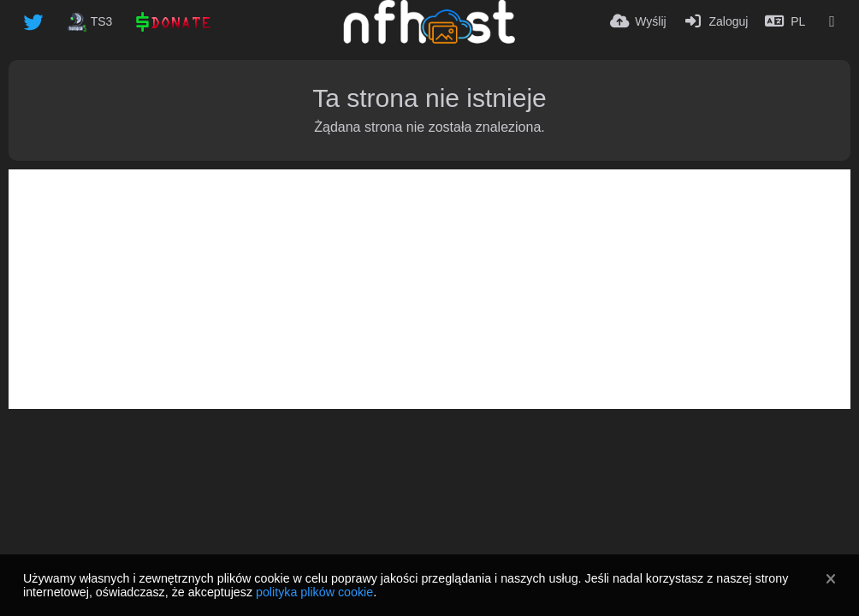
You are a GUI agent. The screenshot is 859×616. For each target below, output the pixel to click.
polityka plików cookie (314, 592)
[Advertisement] (429, 289)
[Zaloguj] (716, 21)
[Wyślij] (638, 21)
